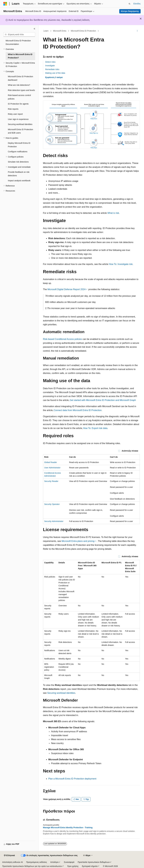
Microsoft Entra (60, 31)
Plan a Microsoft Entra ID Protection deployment (72, 779)
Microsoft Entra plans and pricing (78, 541)
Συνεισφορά (69, 862)
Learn (46, 31)
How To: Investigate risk (121, 264)
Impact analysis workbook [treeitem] (19, 181)
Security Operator (52, 504)
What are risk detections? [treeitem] (19, 85)
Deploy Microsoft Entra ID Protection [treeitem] (19, 145)
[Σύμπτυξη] (34, 29)
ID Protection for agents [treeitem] (18, 104)
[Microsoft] (5, 4)
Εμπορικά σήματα (90, 866)
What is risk (113, 213)
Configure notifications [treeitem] (18, 152)
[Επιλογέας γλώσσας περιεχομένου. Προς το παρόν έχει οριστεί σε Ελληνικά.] (9, 856)
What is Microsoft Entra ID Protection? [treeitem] (20, 56)
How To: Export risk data (95, 428)
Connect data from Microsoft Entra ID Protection (78, 410)
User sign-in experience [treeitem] (18, 119)
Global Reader (51, 462)
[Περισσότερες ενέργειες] (137, 31)
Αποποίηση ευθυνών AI (13, 862)
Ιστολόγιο (54, 862)
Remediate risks (52, 69)
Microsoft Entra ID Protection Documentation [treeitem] (18, 42)
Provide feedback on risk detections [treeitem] (19, 174)
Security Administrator (54, 521)
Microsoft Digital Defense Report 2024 (67, 289)
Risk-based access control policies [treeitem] (19, 97)
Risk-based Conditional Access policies (63, 339)
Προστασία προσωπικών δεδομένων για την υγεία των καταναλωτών (32, 866)
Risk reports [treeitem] (13, 109)
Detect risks (50, 62)
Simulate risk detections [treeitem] (18, 162)
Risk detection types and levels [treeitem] (21, 90)
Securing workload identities (61, 693)
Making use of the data (55, 73)
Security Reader (51, 481)
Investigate (50, 66)
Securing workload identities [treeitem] (20, 124)
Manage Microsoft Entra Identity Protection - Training (68, 828)
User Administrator (52, 468)
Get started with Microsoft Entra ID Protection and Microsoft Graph (103, 400)
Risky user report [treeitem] (15, 114)
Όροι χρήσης (73, 866)
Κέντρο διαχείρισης (130, 11)
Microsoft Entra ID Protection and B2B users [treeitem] (20, 131)
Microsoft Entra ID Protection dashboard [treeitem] (20, 78)
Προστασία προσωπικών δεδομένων (94, 862)
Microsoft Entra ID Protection (83, 31)
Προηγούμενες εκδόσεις (37, 862)
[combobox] (19, 35)
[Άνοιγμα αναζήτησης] (130, 4)
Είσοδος (137, 4)
